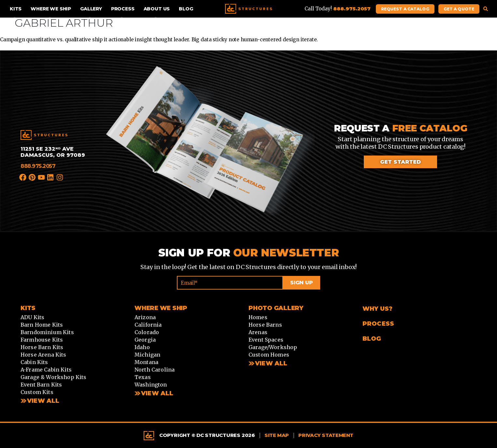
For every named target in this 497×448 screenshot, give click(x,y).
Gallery (91, 9)
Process (123, 9)
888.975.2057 (38, 166)
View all (157, 393)
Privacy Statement (326, 435)
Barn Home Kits (42, 325)
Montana (146, 362)
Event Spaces (266, 340)
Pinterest (32, 177)
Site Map (277, 435)
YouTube (42, 177)
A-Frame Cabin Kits (46, 370)
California (148, 325)
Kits (16, 9)
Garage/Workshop (273, 347)
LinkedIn (51, 177)
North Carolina (155, 370)
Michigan (147, 355)
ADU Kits (32, 317)
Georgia (145, 340)
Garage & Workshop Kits (54, 377)
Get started (400, 162)
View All (43, 401)
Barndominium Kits (47, 332)
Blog (186, 9)
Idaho (142, 347)
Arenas (258, 332)
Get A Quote (459, 9)
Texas (143, 377)
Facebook (23, 177)
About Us (157, 9)
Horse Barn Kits (42, 347)
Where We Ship (51, 9)
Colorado (147, 332)
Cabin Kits (34, 362)
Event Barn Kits (41, 385)
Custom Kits (37, 392)
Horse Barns (265, 325)
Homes (258, 317)
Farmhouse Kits (42, 340)
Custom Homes (269, 355)
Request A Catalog (405, 9)
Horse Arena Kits (43, 355)
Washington (151, 385)
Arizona (145, 317)
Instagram (60, 178)
